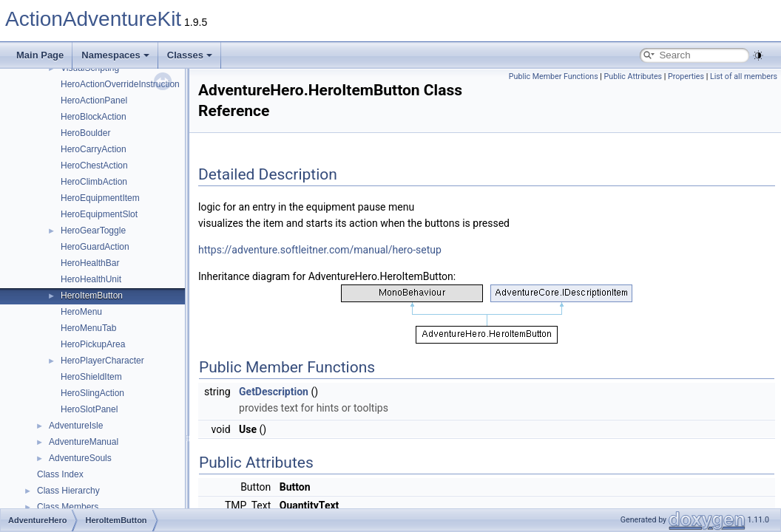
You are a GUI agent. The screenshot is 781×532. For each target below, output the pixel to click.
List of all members (744, 76)
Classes (190, 55)
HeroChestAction (94, 166)
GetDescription (274, 392)
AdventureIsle (76, 426)
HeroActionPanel (94, 100)
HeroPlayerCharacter (102, 361)
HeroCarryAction (94, 149)
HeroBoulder (85, 133)
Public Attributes (633, 76)
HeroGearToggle (93, 231)
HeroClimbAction (94, 182)
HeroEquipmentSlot (99, 214)
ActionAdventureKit (93, 19)
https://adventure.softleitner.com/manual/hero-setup (320, 250)
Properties (686, 76)
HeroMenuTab (88, 328)
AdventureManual (84, 442)
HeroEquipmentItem (100, 198)
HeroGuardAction (95, 247)
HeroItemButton (92, 296)
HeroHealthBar (90, 263)
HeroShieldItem (91, 377)
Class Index (60, 474)
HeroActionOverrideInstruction (120, 84)
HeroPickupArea (93, 344)
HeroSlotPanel (89, 409)
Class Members (68, 507)
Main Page (40, 55)
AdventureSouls (80, 458)
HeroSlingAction (92, 393)
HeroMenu (81, 312)
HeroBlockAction (94, 117)
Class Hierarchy (68, 491)
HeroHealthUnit (91, 279)
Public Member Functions (554, 76)
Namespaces (115, 55)
